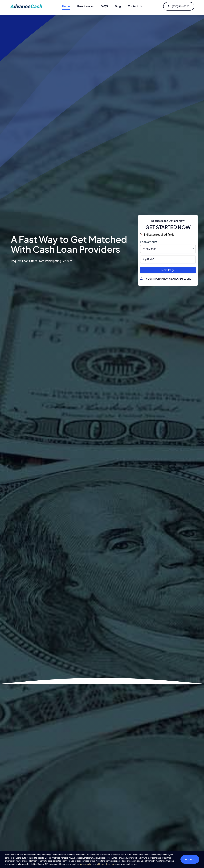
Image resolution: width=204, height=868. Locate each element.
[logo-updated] (27, 6)
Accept (190, 859)
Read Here (110, 864)
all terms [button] (101, 864)
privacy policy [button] (86, 864)
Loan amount (150, 242)
